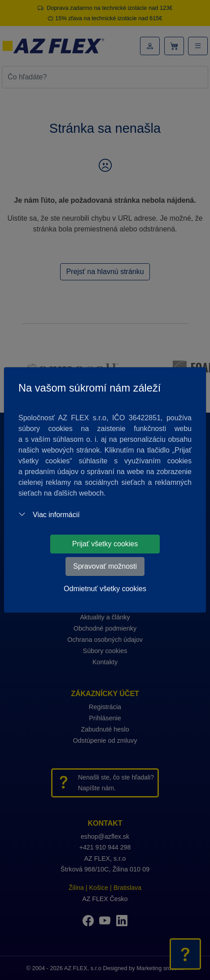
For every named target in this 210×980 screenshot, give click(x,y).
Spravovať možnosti (105, 566)
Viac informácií (49, 515)
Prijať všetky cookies (105, 544)
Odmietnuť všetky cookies (105, 589)
